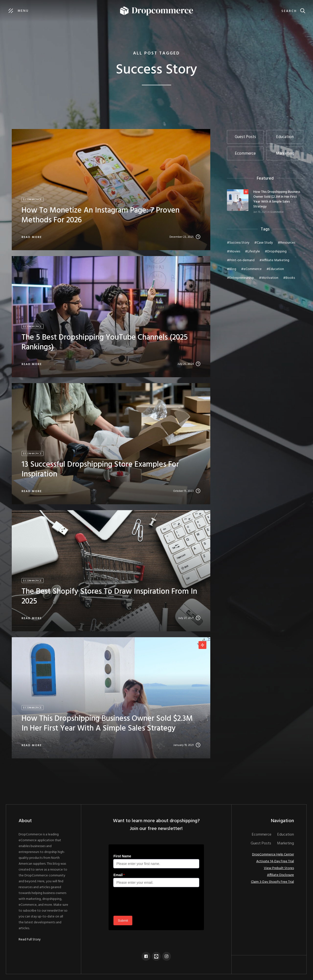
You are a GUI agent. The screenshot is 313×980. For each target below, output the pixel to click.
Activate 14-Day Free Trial (275, 862)
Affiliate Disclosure (280, 875)
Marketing (285, 843)
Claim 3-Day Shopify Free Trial (272, 882)
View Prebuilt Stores (279, 868)
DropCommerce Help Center (273, 855)
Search (289, 11)
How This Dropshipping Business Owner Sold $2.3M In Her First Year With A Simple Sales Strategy (277, 199)
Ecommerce (277, 212)
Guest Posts (261, 843)
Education (286, 835)
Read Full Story (30, 940)
